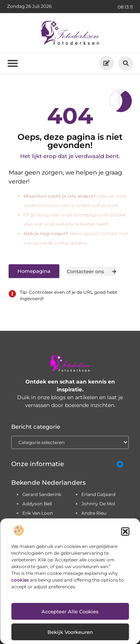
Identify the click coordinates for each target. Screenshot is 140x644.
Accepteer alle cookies (70, 611)
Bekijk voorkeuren (70, 632)
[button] (125, 531)
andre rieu (94, 513)
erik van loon (38, 513)
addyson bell (37, 504)
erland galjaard (98, 494)
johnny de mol (98, 504)
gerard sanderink (42, 494)
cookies (20, 580)
